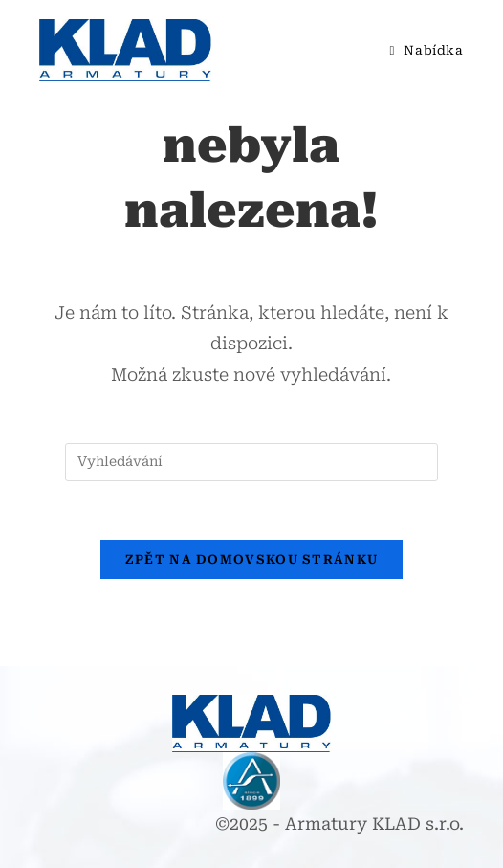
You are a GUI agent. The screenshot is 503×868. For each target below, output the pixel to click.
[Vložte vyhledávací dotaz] (251, 462)
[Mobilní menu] (420, 50)
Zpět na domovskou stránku (252, 559)
